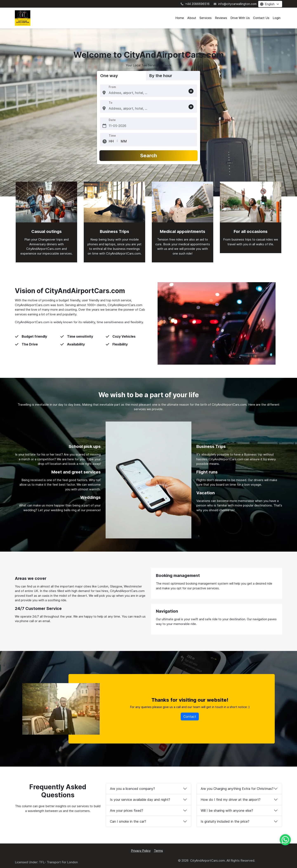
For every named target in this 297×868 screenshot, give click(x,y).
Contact (190, 716)
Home (180, 18)
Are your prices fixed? (127, 810)
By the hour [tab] (161, 76)
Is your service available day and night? (140, 800)
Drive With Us (240, 18)
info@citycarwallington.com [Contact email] (235, 4)
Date (112, 120)
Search (149, 156)
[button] (104, 93)
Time (112, 136)
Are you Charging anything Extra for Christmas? (237, 789)
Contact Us (261, 18)
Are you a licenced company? (132, 789)
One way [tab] (109, 76)
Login (277, 18)
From (112, 87)
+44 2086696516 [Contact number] (195, 4)
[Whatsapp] (285, 840)
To (111, 103)
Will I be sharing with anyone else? (227, 810)
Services (206, 18)
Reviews (221, 18)
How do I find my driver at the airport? (231, 800)
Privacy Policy (141, 851)
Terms (158, 851)
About (192, 18)
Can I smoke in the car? (128, 821)
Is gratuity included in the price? (225, 821)
